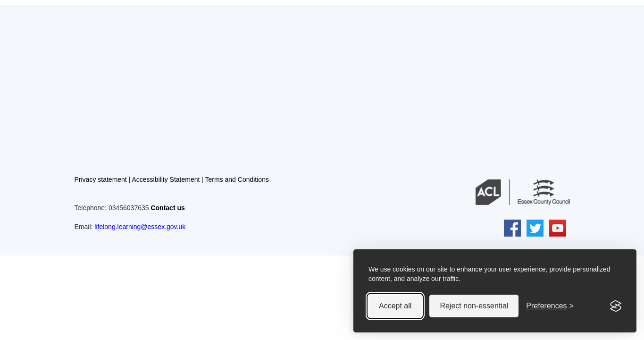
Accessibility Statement (166, 179)
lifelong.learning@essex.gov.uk (140, 227)
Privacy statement (101, 179)
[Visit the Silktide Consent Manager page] (616, 306)
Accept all (395, 306)
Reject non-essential (474, 306)
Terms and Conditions (237, 179)
